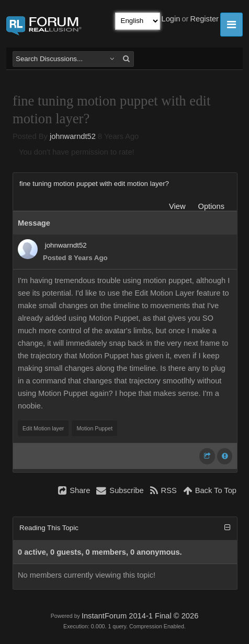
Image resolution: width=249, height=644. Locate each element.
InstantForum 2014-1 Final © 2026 (140, 616)
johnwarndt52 (73, 136)
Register (204, 19)
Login (171, 19)
